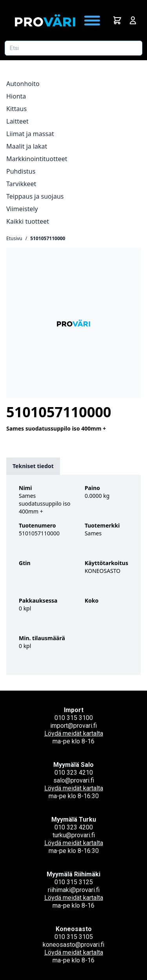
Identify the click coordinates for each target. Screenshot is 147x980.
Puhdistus (21, 171)
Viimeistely (22, 209)
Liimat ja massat (30, 134)
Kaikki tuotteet (28, 221)
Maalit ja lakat (27, 146)
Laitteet (17, 121)
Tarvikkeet (21, 184)
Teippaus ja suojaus (35, 196)
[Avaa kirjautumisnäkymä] (133, 20)
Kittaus (16, 109)
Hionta (16, 96)
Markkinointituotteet (37, 159)
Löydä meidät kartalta (74, 733)
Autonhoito (23, 84)
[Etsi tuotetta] (73, 48)
